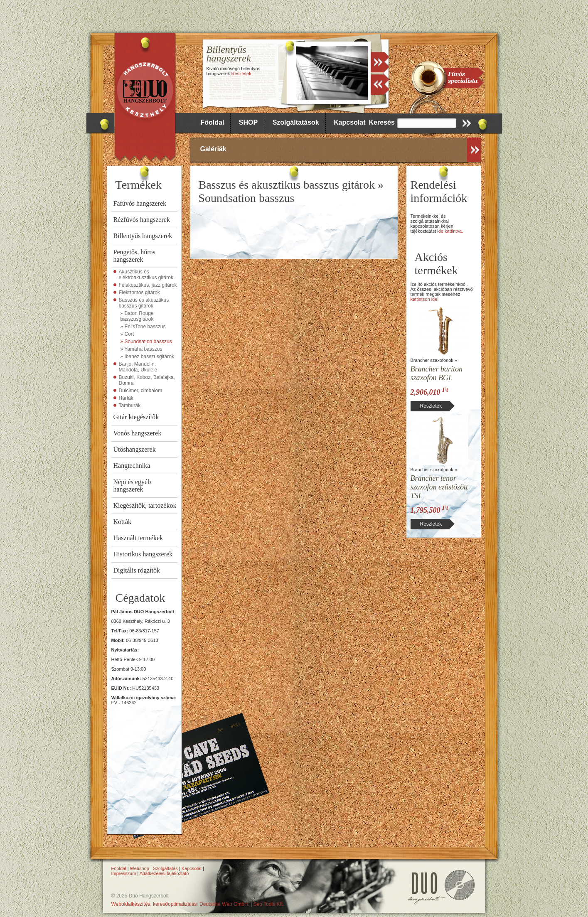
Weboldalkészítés (131, 904)
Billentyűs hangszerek (143, 236)
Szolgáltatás (165, 868)
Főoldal (213, 122)
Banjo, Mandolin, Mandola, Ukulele (138, 367)
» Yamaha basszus (141, 349)
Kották (123, 522)
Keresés (382, 122)
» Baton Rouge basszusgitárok (137, 316)
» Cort (127, 334)
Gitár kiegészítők (136, 417)
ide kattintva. (450, 231)
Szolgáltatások (296, 122)
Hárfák (126, 398)
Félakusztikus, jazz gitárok (148, 285)
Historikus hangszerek (143, 554)
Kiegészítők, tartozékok (145, 505)
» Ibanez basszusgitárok (147, 356)
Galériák (213, 149)
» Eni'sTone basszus (143, 327)
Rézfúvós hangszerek (142, 220)
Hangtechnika (132, 466)
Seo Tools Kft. (269, 904)
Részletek (241, 74)
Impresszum (124, 873)
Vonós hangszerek (138, 433)
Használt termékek (138, 538)
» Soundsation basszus (146, 342)
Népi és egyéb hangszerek (132, 486)
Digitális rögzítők (137, 570)
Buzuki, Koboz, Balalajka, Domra (147, 380)
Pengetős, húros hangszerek (134, 256)
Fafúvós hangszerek (140, 203)
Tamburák (130, 406)
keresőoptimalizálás (175, 904)
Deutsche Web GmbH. (224, 904)
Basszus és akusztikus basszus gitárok (144, 303)
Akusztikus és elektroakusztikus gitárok (146, 275)
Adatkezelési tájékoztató (164, 873)
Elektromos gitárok (139, 293)
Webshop (140, 868)
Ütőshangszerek (135, 449)
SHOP (248, 122)
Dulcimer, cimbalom (141, 391)
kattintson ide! (425, 299)
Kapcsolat (349, 122)
